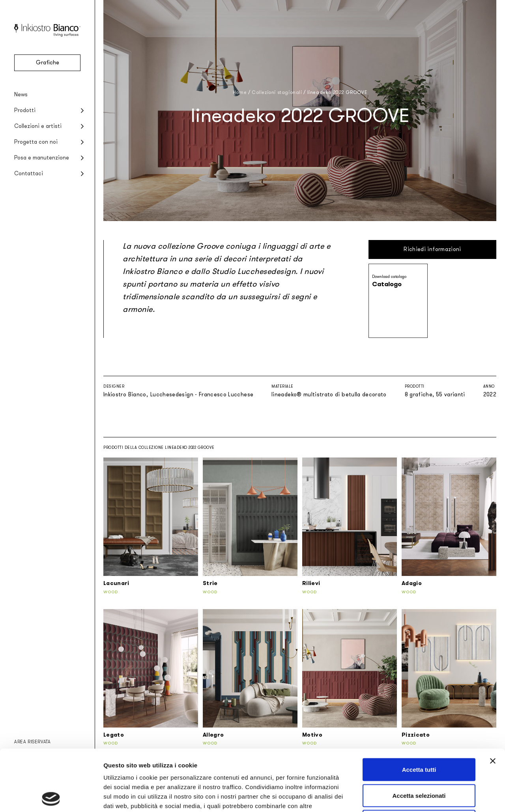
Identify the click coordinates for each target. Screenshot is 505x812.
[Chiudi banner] (493, 700)
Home (240, 92)
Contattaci (29, 173)
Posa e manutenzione (42, 158)
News (21, 95)
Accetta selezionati (419, 734)
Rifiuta (419, 760)
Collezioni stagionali (277, 92)
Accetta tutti (419, 708)
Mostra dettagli (415, 796)
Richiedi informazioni (432, 249)
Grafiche (48, 63)
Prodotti (25, 110)
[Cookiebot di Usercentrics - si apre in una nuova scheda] (51, 797)
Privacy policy (125, 764)
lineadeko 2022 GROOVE (337, 92)
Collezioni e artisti (38, 126)
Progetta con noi (36, 142)
